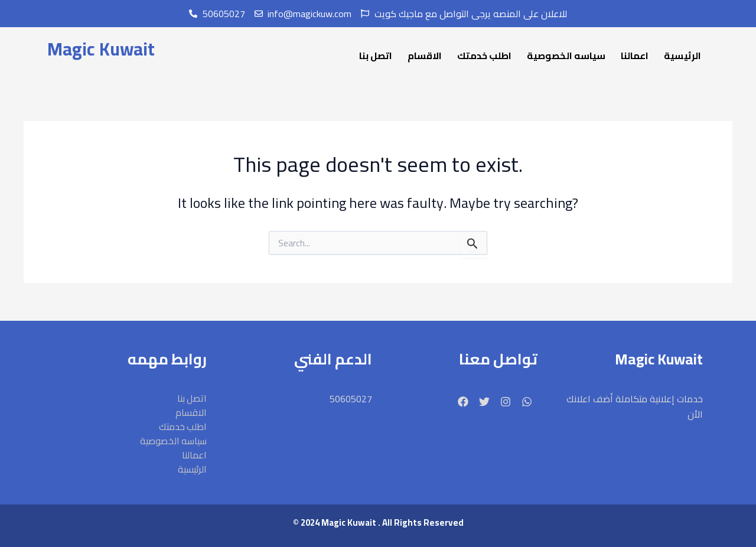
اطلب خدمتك (484, 56)
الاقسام (425, 56)
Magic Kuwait (100, 49)
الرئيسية (682, 56)
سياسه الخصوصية (566, 56)
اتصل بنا (376, 56)
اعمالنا (635, 56)
